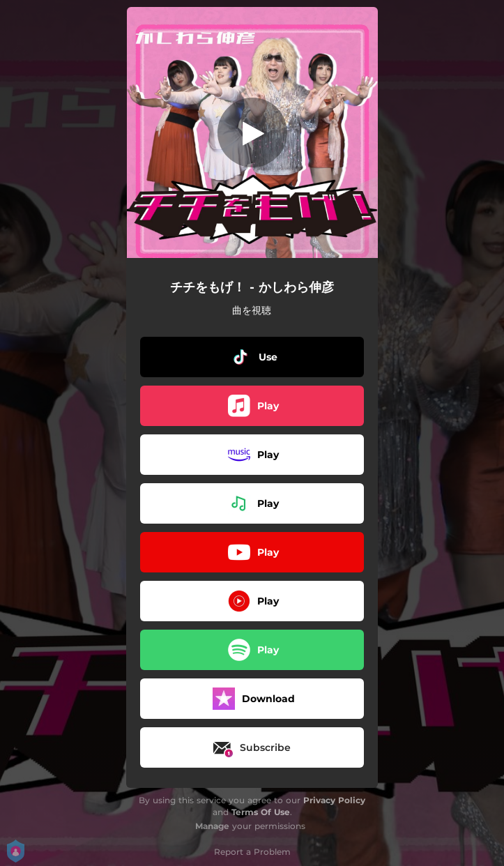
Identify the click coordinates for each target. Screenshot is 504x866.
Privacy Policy (334, 800)
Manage (212, 826)
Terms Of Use (261, 812)
